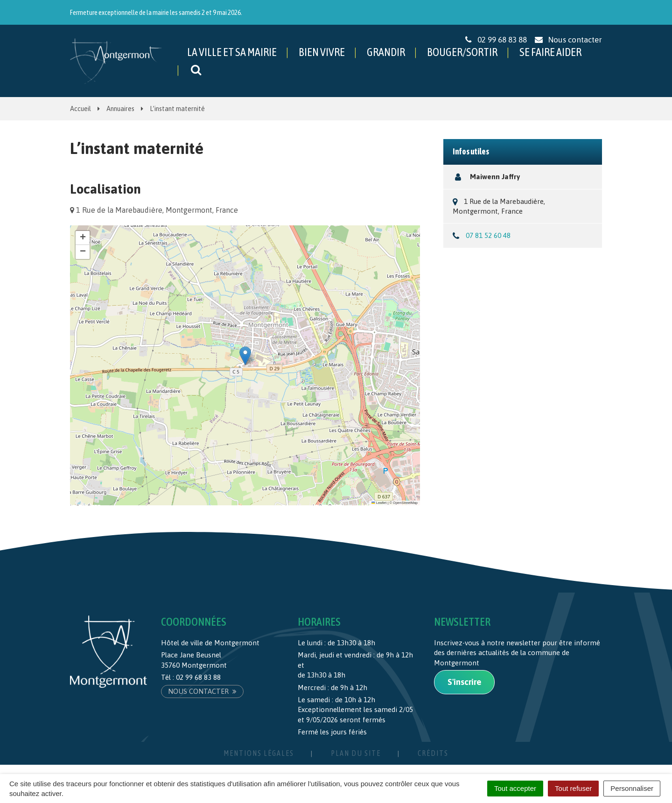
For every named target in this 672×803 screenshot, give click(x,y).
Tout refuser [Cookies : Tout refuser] (573, 788)
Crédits (433, 753)
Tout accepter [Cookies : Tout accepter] (515, 788)
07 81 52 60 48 (488, 235)
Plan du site (356, 753)
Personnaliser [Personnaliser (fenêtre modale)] (632, 788)
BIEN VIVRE (322, 52)
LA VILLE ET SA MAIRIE (232, 52)
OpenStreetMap (405, 503)
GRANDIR (386, 52)
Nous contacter (202, 691)
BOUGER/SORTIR (462, 52)
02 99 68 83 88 (198, 677)
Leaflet (379, 503)
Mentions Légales (259, 753)
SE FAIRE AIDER (550, 52)
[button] (245, 356)
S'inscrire (464, 682)
